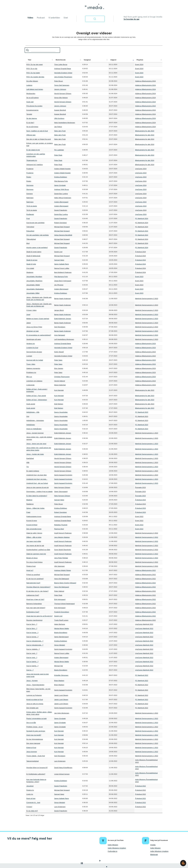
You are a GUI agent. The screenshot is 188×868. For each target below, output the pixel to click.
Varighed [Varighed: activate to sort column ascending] (102, 60)
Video (30, 18)
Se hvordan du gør (132, 19)
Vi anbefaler (54, 18)
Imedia (153, 826)
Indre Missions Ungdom (117, 829)
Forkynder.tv (113, 833)
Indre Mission (113, 826)
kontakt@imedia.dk (100, 863)
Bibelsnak (154, 836)
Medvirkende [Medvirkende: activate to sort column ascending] (73, 60)
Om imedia (79, 852)
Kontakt (111, 852)
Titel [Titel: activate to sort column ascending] (29, 60)
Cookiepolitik (86, 863)
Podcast (41, 18)
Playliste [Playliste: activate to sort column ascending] (123, 60)
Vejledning (96, 852)
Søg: (40, 50)
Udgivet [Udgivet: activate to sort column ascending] (112, 60)
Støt (66, 18)
